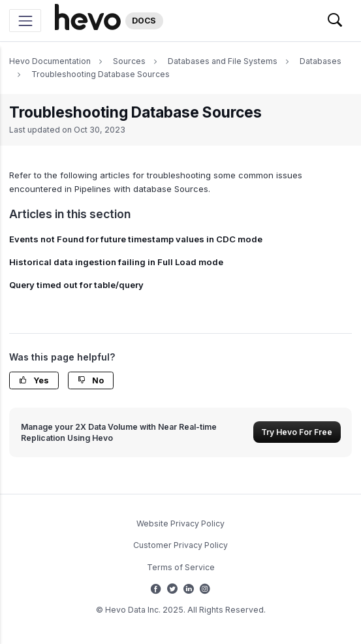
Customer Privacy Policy (181, 545)
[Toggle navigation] (25, 21)
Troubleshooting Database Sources (101, 74)
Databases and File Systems (223, 61)
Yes (34, 380)
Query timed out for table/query (76, 285)
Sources (129, 61)
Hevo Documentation (50, 61)
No (91, 380)
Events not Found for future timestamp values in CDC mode (136, 239)
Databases (321, 61)
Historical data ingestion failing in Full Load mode (116, 262)
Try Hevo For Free (297, 432)
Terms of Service (181, 567)
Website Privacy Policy (181, 523)
